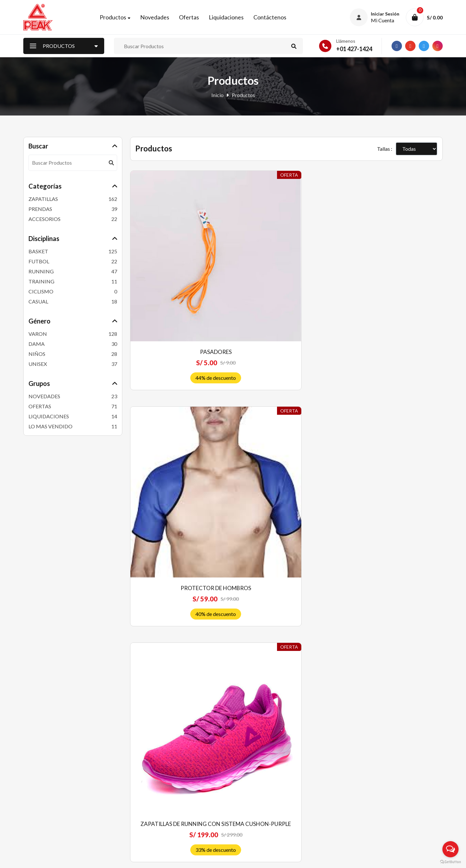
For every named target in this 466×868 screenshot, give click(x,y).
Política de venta (255, 779)
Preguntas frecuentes (261, 768)
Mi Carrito (142, 800)
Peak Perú (75, 858)
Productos (119, 18)
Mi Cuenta (142, 789)
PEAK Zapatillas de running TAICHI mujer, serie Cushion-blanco (407, 263)
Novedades (161, 18)
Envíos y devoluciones (261, 789)
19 (366, 638)
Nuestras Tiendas (150, 811)
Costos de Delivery (258, 800)
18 (350, 638)
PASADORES (166, 255)
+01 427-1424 (354, 51)
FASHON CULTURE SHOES (327, 560)
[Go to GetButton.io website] (450, 862)
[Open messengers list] (450, 849)
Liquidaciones (232, 18)
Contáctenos (276, 18)
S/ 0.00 (435, 19)
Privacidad (249, 811)
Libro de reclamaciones (263, 821)
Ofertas (195, 18)
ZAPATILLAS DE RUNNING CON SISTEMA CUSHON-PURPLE (327, 263)
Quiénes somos (254, 757)
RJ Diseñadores (426, 858)
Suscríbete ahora (393, 816)
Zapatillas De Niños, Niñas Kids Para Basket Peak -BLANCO (246, 416)
